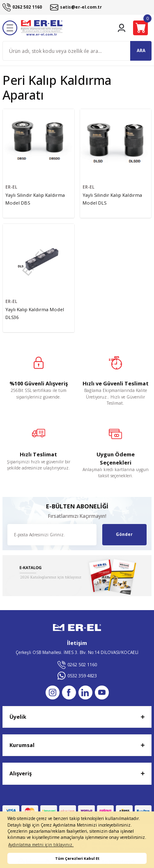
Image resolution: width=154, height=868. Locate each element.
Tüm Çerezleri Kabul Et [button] (77, 858)
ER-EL (11, 187)
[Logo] (42, 28)
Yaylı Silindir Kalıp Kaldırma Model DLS (112, 199)
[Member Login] (122, 28)
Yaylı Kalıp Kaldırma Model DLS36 (35, 313)
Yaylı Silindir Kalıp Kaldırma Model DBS (35, 199)
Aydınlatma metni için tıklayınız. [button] (41, 845)
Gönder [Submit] (124, 534)
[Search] (77, 51)
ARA (141, 50)
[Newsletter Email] (52, 535)
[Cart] (140, 28)
